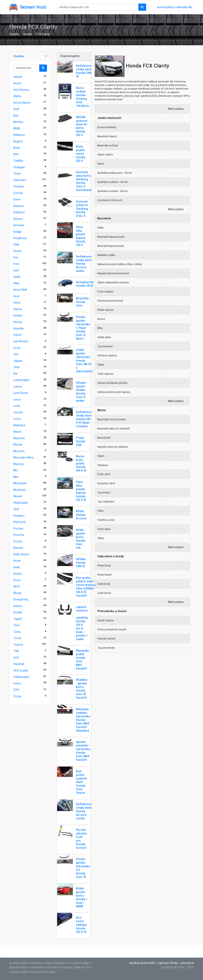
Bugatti (18, 141)
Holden (18, 315)
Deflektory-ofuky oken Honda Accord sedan (84, 264)
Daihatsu (19, 212)
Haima (17, 309)
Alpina (17, 96)
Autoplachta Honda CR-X (85, 284)
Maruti (17, 432)
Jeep (16, 367)
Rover (17, 561)
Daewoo (19, 206)
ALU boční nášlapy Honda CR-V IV (81, 925)
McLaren (19, 451)
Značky (14, 34)
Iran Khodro (21, 341)
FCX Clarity (43, 34)
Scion (17, 580)
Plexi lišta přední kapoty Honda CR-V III (81, 491)
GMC (16, 283)
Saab (17, 567)
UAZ (16, 657)
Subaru (18, 606)
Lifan (17, 406)
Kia (15, 374)
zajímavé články (168, 963)
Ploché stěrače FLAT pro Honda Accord (81, 839)
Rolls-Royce (21, 554)
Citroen (18, 193)
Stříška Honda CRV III (81, 563)
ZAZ (16, 690)
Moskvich (19, 490)
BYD (16, 154)
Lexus (17, 399)
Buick (17, 148)
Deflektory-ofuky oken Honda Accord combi (84, 811)
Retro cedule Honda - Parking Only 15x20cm (82, 97)
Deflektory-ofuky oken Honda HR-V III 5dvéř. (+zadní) (84, 419)
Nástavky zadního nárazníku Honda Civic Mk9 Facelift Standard (83, 720)
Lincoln (18, 412)
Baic (16, 115)
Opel (16, 509)
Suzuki (18, 612)
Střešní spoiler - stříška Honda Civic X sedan (82, 392)
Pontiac (18, 528)
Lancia (18, 386)
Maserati (19, 438)
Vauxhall (19, 664)
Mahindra (19, 425)
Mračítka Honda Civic (82, 302)
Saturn (18, 573)
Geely (17, 277)
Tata (16, 625)
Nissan (18, 496)
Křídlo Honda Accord (81, 515)
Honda (27, 34)
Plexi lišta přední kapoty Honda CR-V (81, 236)
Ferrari (17, 251)
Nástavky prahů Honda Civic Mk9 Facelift (82, 659)
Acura (17, 83)
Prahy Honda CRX (81, 441)
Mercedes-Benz (24, 457)
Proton (18, 541)
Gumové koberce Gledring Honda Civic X (82, 209)
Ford (16, 264)
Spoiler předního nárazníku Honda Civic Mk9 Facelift (83, 751)
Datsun (18, 219)
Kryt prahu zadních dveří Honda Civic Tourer (82, 782)
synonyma (187, 963)
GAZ (16, 270)
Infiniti (17, 335)
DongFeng (20, 238)
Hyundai (18, 328)
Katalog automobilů (142, 963)
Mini (16, 477)
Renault (18, 548)
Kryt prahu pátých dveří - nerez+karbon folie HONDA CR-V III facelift (86, 587)
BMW (17, 128)
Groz (16, 296)
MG (15, 470)
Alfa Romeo (21, 90)
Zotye (17, 696)
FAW (16, 245)
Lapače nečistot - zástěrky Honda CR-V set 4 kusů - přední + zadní (82, 623)
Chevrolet (20, 180)
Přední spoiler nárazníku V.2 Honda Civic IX (83, 868)
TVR (16, 651)
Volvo (17, 683)
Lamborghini (21, 380)
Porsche (19, 535)
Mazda (18, 444)
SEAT (17, 586)
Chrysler (19, 186)
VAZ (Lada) (21, 670)
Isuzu (17, 348)
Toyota (18, 645)
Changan (19, 167)
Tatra (17, 632)
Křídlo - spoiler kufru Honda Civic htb (81, 539)
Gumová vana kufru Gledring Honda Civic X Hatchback (84, 181)
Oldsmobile (21, 503)
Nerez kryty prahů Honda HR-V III (81, 463)
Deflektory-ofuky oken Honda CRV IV (84, 71)
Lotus (17, 419)
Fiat (16, 257)
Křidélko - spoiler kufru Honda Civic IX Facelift (82, 689)
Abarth (18, 77)
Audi (16, 109)
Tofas (17, 638)
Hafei (17, 302)
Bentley (18, 122)
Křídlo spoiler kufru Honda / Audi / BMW (82, 897)
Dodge (17, 232)
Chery (17, 173)
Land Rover (21, 393)
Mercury (19, 464)
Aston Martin (22, 103)
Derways (19, 225)
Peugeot (19, 516)
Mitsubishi (20, 483)
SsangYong (21, 599)
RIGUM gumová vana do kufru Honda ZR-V (82, 126)
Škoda (17, 593)
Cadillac (18, 161)
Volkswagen (21, 677)
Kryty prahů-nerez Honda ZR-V (81, 154)
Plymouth (20, 522)
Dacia (17, 199)
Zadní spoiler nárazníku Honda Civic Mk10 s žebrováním (84, 360)
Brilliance (19, 135)
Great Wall (20, 290)
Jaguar (18, 361)
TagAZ (18, 619)
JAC (16, 354)
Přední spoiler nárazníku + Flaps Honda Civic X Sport (83, 328)
